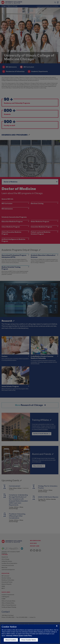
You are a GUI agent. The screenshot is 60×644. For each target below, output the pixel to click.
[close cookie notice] (57, 626)
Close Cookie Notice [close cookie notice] (29, 640)
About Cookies (11, 640)
